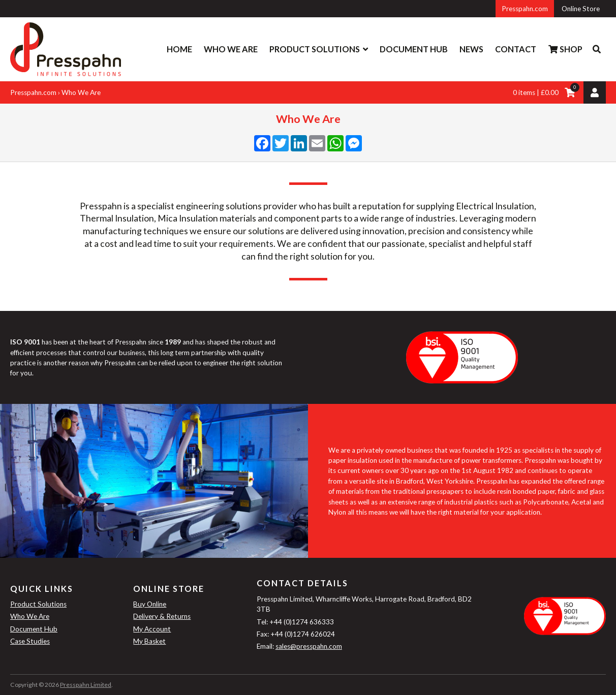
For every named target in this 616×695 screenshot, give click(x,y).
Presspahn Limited (86, 685)
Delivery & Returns (162, 616)
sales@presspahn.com (309, 646)
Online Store (581, 9)
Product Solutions (315, 49)
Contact (516, 49)
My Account (152, 629)
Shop (565, 49)
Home (179, 49)
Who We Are (231, 49)
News (471, 49)
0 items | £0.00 (536, 92)
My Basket (149, 641)
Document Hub (414, 49)
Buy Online (150, 604)
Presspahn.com (525, 9)
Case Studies (30, 641)
